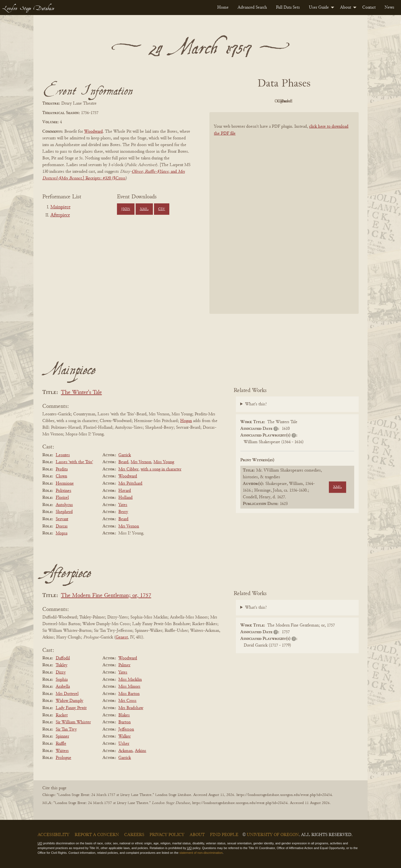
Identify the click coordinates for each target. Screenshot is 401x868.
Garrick (125, 455)
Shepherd (64, 512)
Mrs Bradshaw (131, 708)
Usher (124, 744)
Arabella (63, 687)
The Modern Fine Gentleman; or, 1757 (106, 596)
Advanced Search (252, 8)
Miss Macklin (130, 680)
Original (267, 101)
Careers (134, 835)
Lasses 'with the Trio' (74, 462)
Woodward (93, 132)
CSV (162, 209)
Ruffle (61, 744)
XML (144, 209)
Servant (62, 519)
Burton (124, 722)
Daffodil (63, 658)
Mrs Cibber (128, 469)
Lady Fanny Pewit (71, 708)
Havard (125, 491)
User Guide (319, 8)
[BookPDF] (284, 220)
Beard (123, 462)
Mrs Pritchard (130, 484)
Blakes (124, 715)
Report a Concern (97, 835)
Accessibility (53, 835)
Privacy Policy (167, 835)
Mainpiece (60, 207)
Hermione (65, 484)
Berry (123, 512)
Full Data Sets (288, 8)
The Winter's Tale (81, 393)
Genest (122, 637)
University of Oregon (273, 835)
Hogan (186, 421)
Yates (123, 505)
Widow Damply (69, 701)
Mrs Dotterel (67, 694)
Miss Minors (129, 687)
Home (223, 8)
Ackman (125, 751)
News (389, 8)
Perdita (62, 469)
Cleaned (298, 101)
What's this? (256, 404)
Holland (125, 498)
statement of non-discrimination (201, 853)
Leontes (63, 455)
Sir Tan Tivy (66, 729)
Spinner (62, 736)
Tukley (62, 665)
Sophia (62, 680)
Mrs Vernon (141, 462)
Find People (224, 835)
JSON (126, 209)
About (346, 8)
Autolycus (64, 505)
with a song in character (161, 469)
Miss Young (164, 462)
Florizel (62, 498)
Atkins (140, 751)
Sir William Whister (73, 722)
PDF (237, 101)
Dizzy (61, 672)
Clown (61, 476)
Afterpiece (60, 215)
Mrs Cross (127, 701)
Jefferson (126, 729)
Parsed (329, 101)
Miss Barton (129, 694)
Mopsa (62, 533)
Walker (124, 736)
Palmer (124, 665)
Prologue (63, 758)
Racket (62, 715)
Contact (369, 8)
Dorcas (62, 526)
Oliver (137, 172)
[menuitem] (223, 8)
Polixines (63, 491)
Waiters (62, 751)
